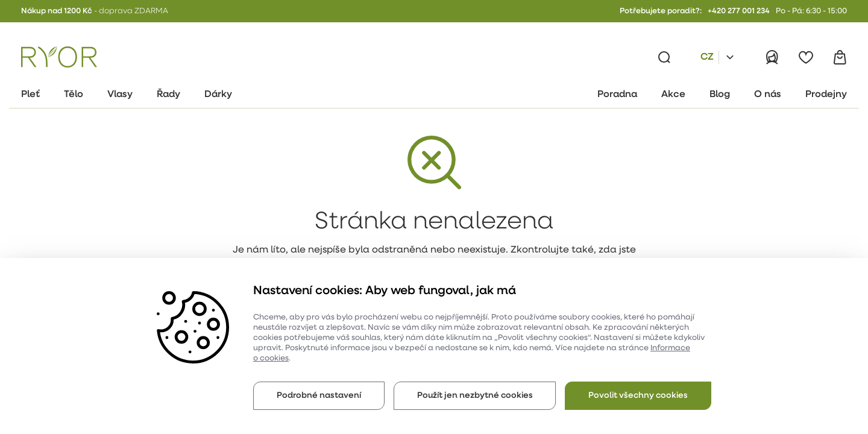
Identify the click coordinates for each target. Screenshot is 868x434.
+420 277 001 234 (739, 11)
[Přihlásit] (772, 57)
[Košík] (840, 57)
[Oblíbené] (806, 57)
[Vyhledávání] (664, 57)
